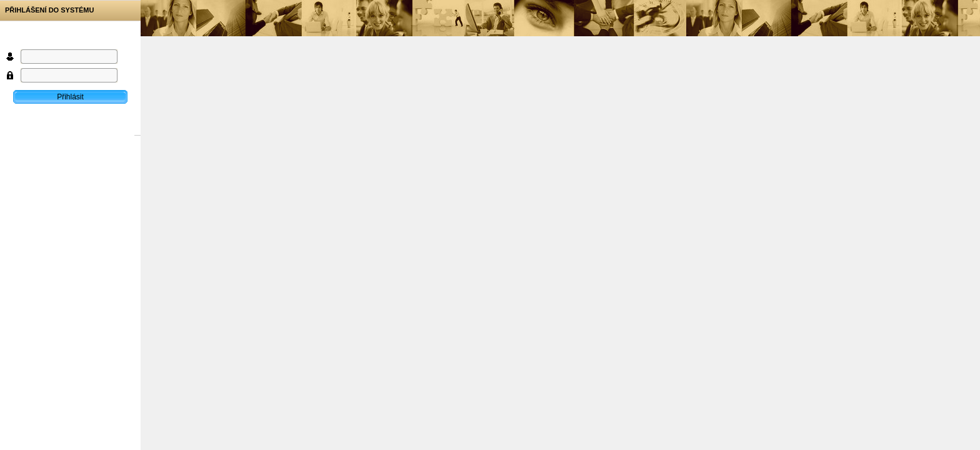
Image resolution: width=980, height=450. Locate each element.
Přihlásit (70, 97)
